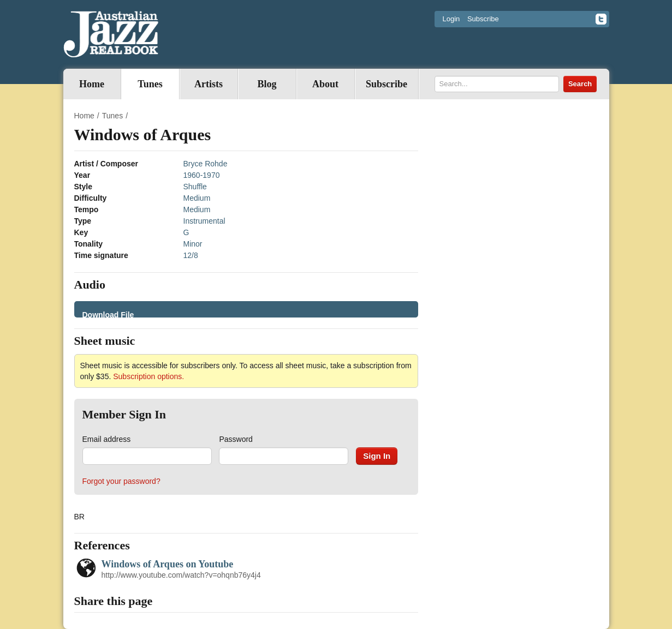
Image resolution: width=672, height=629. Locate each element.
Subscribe (483, 19)
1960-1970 (202, 175)
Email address (107, 439)
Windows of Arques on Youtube (168, 564)
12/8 (191, 255)
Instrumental (204, 221)
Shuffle (195, 187)
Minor (193, 244)
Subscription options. (148, 376)
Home (92, 84)
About (325, 84)
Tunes (150, 84)
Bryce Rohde (206, 164)
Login (451, 19)
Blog (267, 84)
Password (236, 439)
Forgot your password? (121, 481)
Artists (209, 84)
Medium (197, 198)
